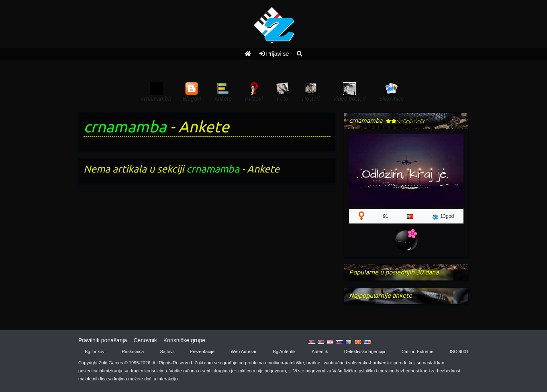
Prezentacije (202, 351)
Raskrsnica (133, 351)
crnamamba (125, 127)
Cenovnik (145, 340)
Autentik (320, 351)
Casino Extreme (418, 351)
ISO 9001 (459, 351)
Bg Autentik (284, 351)
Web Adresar (243, 351)
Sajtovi (167, 351)
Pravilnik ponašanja (103, 340)
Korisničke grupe (184, 340)
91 (386, 216)
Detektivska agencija (365, 351)
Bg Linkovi (95, 351)
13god (443, 217)
